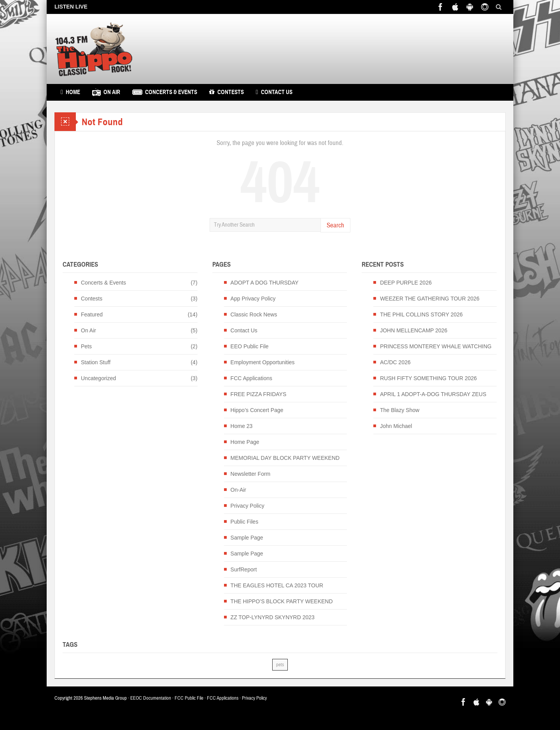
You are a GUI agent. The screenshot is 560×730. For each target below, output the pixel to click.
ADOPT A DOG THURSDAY (265, 283)
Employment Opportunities (263, 362)
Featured (92, 314)
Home (70, 92)
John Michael (396, 426)
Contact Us (274, 92)
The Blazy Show (400, 410)
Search (335, 225)
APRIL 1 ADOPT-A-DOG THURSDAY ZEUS (433, 394)
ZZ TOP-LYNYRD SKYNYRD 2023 (273, 617)
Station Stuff (96, 362)
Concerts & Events (165, 92)
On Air (106, 92)
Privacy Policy (248, 506)
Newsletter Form (251, 474)
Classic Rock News (254, 314)
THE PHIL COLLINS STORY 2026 (421, 314)
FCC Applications (251, 378)
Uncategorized (98, 378)
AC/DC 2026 (395, 362)
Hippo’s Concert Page (257, 410)
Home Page (245, 442)
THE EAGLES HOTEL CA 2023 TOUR (277, 585)
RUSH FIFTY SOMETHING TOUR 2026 (428, 378)
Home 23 (242, 426)
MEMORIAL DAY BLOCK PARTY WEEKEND (285, 458)
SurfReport (244, 569)
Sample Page (247, 538)
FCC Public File (189, 698)
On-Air (238, 490)
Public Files (245, 522)
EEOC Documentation (151, 698)
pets (280, 665)
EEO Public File (250, 346)
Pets (86, 346)
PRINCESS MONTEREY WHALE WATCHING (436, 346)
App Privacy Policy (253, 299)
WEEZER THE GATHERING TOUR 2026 (430, 299)
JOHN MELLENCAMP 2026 (414, 330)
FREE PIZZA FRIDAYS (259, 394)
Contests (227, 92)
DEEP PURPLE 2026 (406, 283)
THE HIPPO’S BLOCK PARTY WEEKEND (282, 601)
